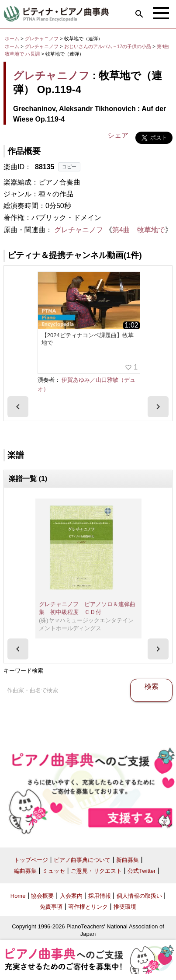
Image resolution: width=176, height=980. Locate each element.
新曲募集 (128, 860)
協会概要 (42, 896)
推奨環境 (125, 907)
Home (18, 896)
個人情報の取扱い (139, 896)
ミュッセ (54, 871)
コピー (69, 167)
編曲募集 (25, 871)
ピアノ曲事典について (82, 860)
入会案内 (71, 896)
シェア (118, 135)
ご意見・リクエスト (96, 871)
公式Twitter (141, 871)
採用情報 (100, 896)
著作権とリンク (88, 907)
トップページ (31, 860)
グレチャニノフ (42, 38)
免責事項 (51, 907)
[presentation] (18, 407)
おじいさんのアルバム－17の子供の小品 (109, 46)
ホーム (12, 38)
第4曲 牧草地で (139, 230)
